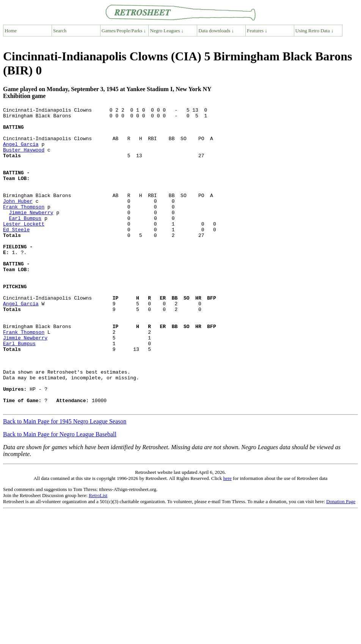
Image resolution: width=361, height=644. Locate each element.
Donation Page (341, 562)
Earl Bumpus (25, 241)
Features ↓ (257, 31)
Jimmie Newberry (31, 234)
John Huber (18, 220)
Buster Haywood (24, 159)
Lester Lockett (24, 248)
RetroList (98, 556)
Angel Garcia (21, 152)
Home (11, 31)
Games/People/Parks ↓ (124, 31)
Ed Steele (16, 254)
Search (60, 31)
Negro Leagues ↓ (167, 31)
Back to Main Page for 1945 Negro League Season (65, 482)
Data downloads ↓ (216, 31)
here (227, 539)
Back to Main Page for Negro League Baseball (60, 495)
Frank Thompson (24, 227)
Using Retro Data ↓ (315, 31)
